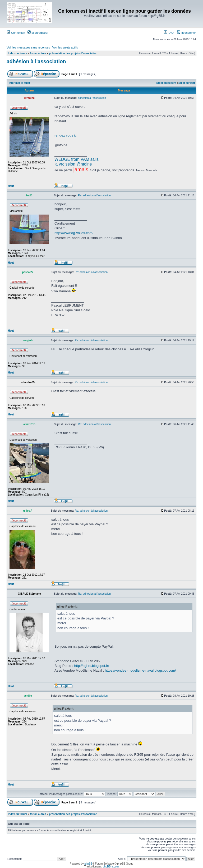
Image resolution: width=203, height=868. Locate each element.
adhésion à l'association (36, 61)
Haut (11, 186)
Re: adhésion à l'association (94, 195)
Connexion (16, 33)
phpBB (88, 864)
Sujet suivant (187, 83)
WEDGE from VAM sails (77, 159)
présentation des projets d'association (73, 53)
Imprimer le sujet (20, 83)
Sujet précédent (166, 83)
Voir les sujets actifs (65, 47)
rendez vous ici (66, 135)
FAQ (169, 33)
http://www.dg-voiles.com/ (74, 233)
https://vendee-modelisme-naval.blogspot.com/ (140, 670)
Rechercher (186, 33)
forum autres (38, 53)
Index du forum (17, 53)
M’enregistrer (38, 33)
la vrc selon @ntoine (73, 164)
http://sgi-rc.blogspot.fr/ (91, 666)
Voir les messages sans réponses (28, 47)
